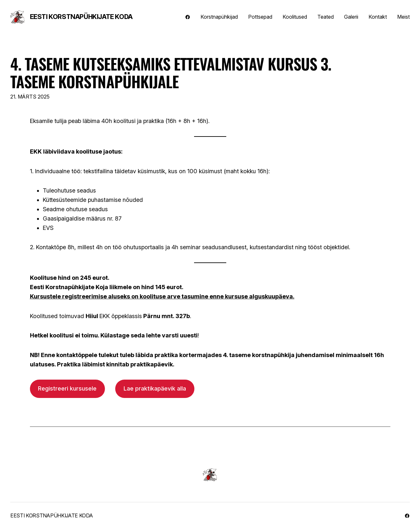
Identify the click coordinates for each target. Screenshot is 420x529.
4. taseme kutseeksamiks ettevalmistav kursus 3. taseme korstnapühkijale (171, 72)
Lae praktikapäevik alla (155, 388)
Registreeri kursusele (67, 388)
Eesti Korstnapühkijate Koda (81, 17)
